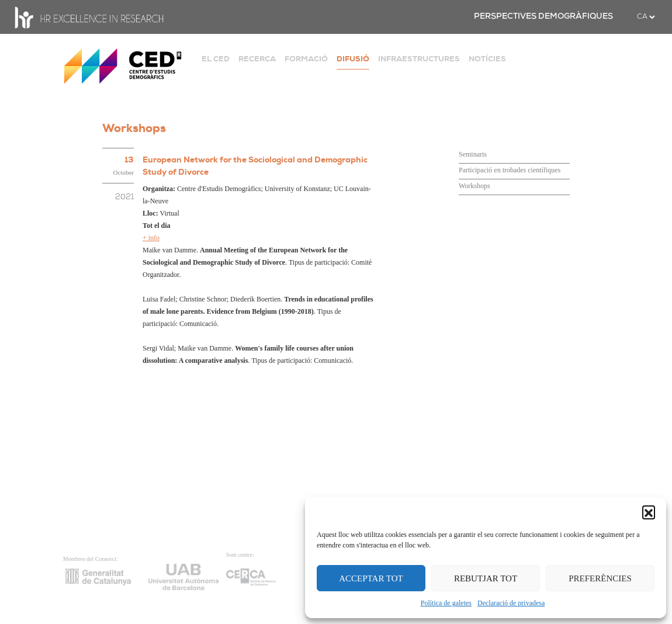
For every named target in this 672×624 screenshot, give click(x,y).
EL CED (216, 59)
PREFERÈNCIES (600, 578)
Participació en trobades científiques (510, 170)
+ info (151, 238)
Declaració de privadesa (511, 603)
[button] (649, 512)
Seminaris (473, 154)
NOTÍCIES (487, 59)
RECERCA (257, 59)
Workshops (474, 186)
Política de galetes (446, 603)
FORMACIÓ (306, 59)
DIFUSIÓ (353, 59)
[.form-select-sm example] (646, 17)
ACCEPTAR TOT (371, 578)
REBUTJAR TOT (486, 578)
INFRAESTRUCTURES (419, 59)
